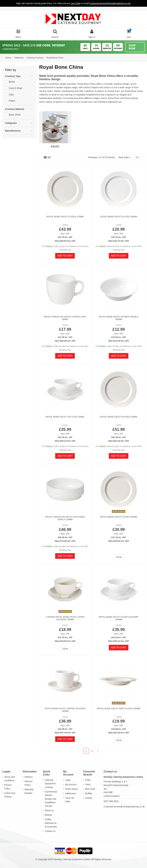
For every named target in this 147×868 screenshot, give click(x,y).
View (119, 557)
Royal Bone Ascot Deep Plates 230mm (119, 708)
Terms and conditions (10, 779)
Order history (71, 789)
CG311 (65, 425)
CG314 (119, 625)
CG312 (65, 625)
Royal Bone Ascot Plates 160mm (119, 217)
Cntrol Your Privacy (10, 795)
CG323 (119, 325)
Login (68, 780)
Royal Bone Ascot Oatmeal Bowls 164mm (119, 318)
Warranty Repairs (29, 791)
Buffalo (89, 793)
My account (71, 784)
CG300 (119, 225)
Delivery (29, 777)
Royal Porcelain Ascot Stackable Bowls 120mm (65, 518)
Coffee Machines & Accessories (51, 823)
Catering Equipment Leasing (50, 784)
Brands (48, 815)
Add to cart (65, 256)
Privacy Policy (8, 787)
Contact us (50, 831)
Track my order (70, 800)
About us (49, 810)
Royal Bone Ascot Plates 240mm (119, 517)
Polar (88, 780)
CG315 (65, 717)
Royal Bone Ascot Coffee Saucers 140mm (65, 710)
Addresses (70, 793)
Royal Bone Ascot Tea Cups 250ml (65, 417)
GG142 (65, 325)
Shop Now (132, 47)
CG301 (119, 425)
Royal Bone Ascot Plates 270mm (65, 217)
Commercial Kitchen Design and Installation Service (51, 799)
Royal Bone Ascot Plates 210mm (119, 417)
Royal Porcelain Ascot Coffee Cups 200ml (65, 318)
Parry (88, 784)
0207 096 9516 (111, 801)
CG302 (119, 525)
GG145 (65, 525)
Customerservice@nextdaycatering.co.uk (124, 807)
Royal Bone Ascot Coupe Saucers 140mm (119, 618)
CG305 (119, 717)
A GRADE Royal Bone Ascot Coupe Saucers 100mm (65, 618)
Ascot (55, 146)
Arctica (89, 798)
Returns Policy (28, 783)
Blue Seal (90, 789)
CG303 (65, 225)
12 (138, 157)
